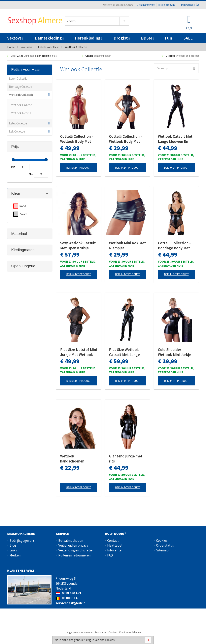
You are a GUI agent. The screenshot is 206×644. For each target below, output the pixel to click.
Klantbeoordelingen (130, 632)
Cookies (162, 541)
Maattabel (115, 545)
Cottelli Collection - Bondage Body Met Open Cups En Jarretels (174, 245)
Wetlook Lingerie (22, 105)
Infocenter (115, 550)
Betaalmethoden (71, 541)
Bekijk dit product (79, 168)
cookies (110, 640)
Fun (168, 38)
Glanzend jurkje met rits (126, 459)
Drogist (122, 38)
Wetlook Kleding (21, 113)
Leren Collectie (18, 79)
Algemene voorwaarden (80, 632)
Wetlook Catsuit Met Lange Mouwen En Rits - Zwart (175, 139)
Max (31, 174)
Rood (23, 206)
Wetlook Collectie (21, 95)
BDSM (147, 38)
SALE (188, 38)
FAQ (110, 555)
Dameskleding (49, 38)
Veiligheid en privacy (73, 545)
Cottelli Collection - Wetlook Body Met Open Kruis (77, 139)
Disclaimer (101, 632)
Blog (13, 545)
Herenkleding (89, 38)
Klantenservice (146, 5)
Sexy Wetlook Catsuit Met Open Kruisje (78, 245)
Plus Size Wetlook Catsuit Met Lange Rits (124, 352)
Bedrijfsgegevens (22, 541)
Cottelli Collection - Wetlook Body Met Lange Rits (125, 139)
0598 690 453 (68, 593)
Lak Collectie (17, 131)
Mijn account (167, 5)
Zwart (23, 214)
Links (13, 550)
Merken (15, 555)
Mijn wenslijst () (189, 5)
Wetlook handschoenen (72, 459)
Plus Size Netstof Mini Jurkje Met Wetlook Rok (79, 352)
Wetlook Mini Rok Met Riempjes (127, 245)
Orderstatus (165, 545)
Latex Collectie (18, 123)
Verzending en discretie (75, 550)
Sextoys (15, 38)
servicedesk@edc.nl (71, 603)
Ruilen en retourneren (74, 555)
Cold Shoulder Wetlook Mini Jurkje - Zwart (176, 352)
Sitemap (162, 550)
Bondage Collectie (21, 87)
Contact (113, 541)
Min (13, 167)
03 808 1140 (67, 598)
